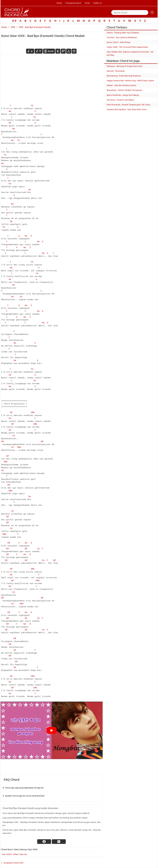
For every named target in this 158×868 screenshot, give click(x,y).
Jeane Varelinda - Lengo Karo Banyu (123, 95)
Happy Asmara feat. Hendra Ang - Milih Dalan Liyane (130, 80)
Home (59, 3)
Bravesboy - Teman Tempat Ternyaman (124, 90)
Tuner (87, 3)
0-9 (14, 21)
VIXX (13, 27)
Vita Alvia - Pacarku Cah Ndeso (121, 100)
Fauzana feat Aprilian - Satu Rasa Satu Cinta (127, 109)
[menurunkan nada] (30, 51)
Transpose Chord (73, 3)
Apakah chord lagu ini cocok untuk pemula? (25, 796)
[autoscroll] (49, 51)
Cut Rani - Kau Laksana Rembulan (122, 37)
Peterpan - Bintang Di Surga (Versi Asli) (124, 66)
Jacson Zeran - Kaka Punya (119, 42)
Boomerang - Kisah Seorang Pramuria (124, 76)
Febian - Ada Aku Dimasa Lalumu (121, 85)
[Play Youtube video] (52, 730)
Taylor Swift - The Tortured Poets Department (127, 47)
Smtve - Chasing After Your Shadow (123, 33)
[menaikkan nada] (39, 51)
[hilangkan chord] (58, 51)
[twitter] (59, 842)
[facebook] (44, 842)
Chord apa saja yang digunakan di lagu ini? (24, 788)
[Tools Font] (69, 51)
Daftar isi (97, 3)
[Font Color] (74, 51)
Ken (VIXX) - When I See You (15, 854)
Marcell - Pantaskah (116, 71)
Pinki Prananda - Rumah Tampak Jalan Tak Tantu (129, 105)
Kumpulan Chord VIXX (14, 863)
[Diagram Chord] (63, 51)
